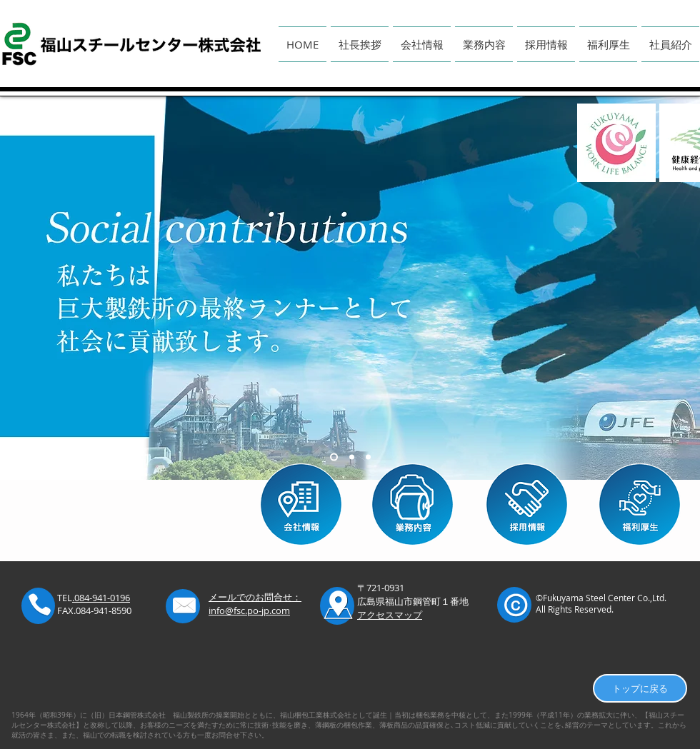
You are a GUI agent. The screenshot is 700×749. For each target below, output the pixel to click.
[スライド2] (352, 457)
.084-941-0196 (101, 598)
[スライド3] (368, 457)
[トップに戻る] (640, 688)
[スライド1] (334, 457)
